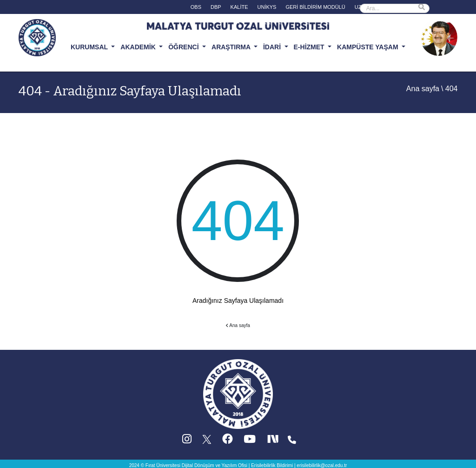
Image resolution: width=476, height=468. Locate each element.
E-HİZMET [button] (310, 47)
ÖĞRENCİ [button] (184, 47)
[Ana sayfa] (238, 394)
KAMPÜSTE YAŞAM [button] (368, 47)
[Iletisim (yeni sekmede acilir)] (292, 441)
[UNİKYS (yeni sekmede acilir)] (267, 8)
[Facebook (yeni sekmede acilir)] (228, 441)
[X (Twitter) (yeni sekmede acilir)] (207, 441)
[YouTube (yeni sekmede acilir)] (250, 441)
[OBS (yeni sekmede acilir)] (196, 8)
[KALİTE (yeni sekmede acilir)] (239, 8)
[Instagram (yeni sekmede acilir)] (187, 441)
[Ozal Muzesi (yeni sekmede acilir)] (439, 37)
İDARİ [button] (273, 47)
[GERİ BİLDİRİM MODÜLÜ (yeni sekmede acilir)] (315, 8)
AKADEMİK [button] (139, 47)
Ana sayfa (423, 89)
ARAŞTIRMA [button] (232, 47)
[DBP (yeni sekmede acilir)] (216, 8)
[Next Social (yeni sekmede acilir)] (274, 441)
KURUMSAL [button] (90, 47)
